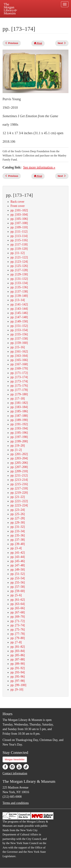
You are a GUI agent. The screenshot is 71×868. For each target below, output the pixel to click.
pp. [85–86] (18, 655)
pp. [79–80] (18, 638)
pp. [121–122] (19, 257)
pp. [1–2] (16, 450)
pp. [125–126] (19, 266)
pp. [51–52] (18, 574)
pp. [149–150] (19, 321)
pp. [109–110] (19, 227)
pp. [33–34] (18, 531)
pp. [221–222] (19, 501)
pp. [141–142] (19, 304)
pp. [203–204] (19, 458)
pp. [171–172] (19, 373)
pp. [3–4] (16, 548)
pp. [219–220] (19, 493)
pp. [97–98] (18, 681)
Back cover (17, 202)
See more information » (39, 167)
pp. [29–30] (18, 522)
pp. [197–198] (19, 437)
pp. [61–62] (18, 600)
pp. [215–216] (19, 484)
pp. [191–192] (19, 424)
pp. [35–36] (18, 535)
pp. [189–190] (19, 420)
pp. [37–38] (18, 540)
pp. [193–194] (19, 428)
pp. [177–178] (19, 390)
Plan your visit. (11, 20)
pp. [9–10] (17, 689)
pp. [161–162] (19, 351)
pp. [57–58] (18, 587)
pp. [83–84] (18, 651)
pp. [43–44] (18, 557)
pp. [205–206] (19, 463)
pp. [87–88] (18, 659)
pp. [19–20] (18, 446)
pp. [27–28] (18, 518)
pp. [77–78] (18, 634)
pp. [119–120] (19, 249)
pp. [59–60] (18, 591)
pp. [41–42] (18, 553)
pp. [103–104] (19, 215)
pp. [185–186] (19, 411)
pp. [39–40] (18, 544)
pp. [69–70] (18, 617)
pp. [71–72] (18, 621)
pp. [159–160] (19, 343)
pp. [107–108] (19, 223)
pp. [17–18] (18, 398)
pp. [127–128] (19, 270)
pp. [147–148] (19, 317)
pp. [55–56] (18, 582)
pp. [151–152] (19, 326)
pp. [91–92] (18, 668)
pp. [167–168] (19, 364)
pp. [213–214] (19, 480)
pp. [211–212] (19, 475)
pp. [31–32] (18, 527)
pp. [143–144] (19, 309)
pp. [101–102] (19, 210)
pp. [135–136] (19, 287)
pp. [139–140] (19, 296)
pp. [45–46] (18, 561)
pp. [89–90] (18, 664)
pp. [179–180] (19, 394)
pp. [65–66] (18, 608)
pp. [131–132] (19, 279)
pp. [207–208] (19, 467)
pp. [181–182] (19, 403)
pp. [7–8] (16, 642)
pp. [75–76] (18, 630)
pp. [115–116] (19, 240)
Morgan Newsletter (15, 759)
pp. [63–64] (18, 604)
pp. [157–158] (19, 339)
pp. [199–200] (19, 441)
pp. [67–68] (18, 612)
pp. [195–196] (19, 433)
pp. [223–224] (19, 505)
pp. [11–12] (18, 253)
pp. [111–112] (19, 232)
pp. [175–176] (19, 386)
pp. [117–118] (19, 244)
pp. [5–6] (16, 595)
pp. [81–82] (18, 647)
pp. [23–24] (18, 510)
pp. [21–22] (18, 497)
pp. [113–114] (19, 236)
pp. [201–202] (19, 454)
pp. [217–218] (19, 488)
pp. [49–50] (18, 570)
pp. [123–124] (19, 262)
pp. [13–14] (18, 300)
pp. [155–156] (19, 334)
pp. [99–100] (18, 685)
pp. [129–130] (19, 274)
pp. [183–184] (19, 407)
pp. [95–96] (18, 677)
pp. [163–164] (19, 356)
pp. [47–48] (18, 565)
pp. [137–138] (19, 291)
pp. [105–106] (19, 219)
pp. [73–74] (18, 625)
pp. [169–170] (19, 368)
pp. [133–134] (19, 283)
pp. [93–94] (18, 672)
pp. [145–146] (19, 313)
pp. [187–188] (19, 416)
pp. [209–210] (19, 471)
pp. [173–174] (19, 377)
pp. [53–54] (18, 578)
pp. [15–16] (18, 347)
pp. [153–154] (19, 330)
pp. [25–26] (18, 514)
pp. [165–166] (19, 360)
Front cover (18, 206)
